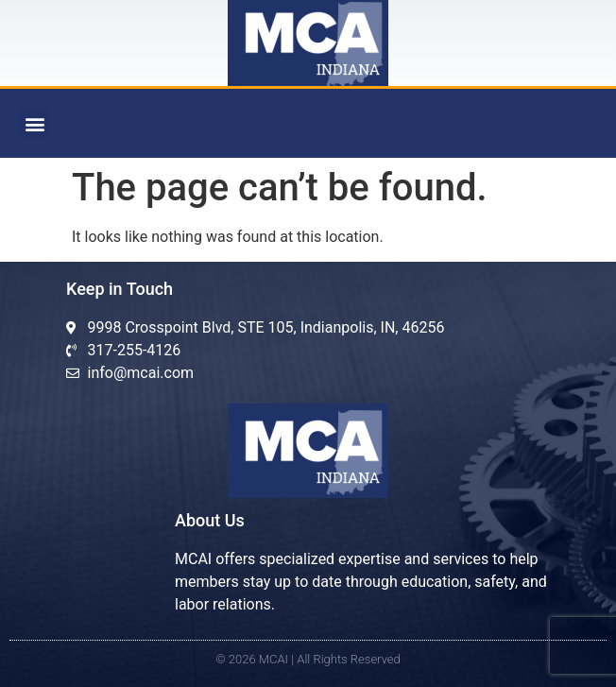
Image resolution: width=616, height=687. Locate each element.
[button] (34, 123)
